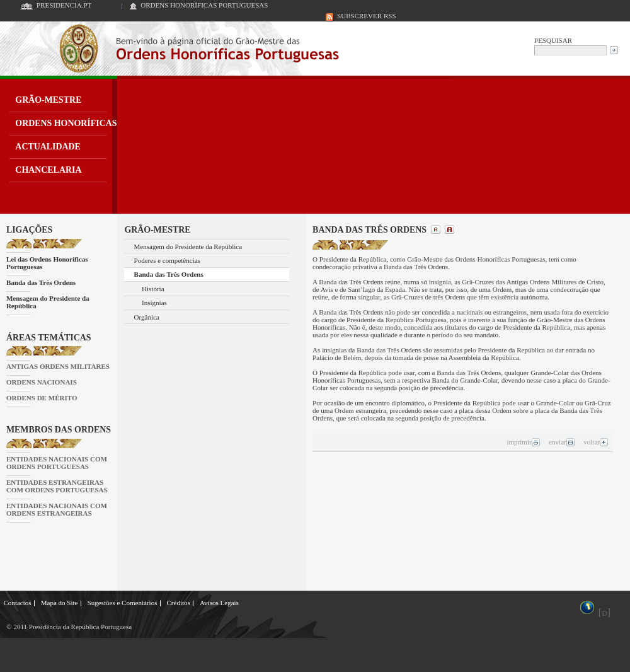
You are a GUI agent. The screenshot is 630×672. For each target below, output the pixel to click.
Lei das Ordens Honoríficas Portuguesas (47, 263)
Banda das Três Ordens (41, 282)
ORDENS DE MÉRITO (42, 398)
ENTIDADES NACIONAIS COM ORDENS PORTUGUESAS (57, 463)
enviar (562, 442)
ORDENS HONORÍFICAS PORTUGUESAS (204, 5)
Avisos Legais (219, 603)
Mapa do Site (60, 603)
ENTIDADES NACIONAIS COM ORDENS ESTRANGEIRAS (57, 509)
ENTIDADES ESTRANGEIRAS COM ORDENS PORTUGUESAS (57, 486)
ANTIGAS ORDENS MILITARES (58, 366)
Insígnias (154, 303)
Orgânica (147, 317)
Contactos (18, 603)
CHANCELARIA (48, 170)
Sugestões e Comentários (123, 603)
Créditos (178, 603)
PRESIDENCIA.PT (64, 5)
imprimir (523, 442)
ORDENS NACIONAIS (42, 382)
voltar (596, 442)
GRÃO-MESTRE (48, 100)
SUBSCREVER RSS (367, 16)
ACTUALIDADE (48, 147)
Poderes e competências (167, 260)
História (153, 289)
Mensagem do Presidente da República (48, 302)
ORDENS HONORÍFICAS (66, 123)
